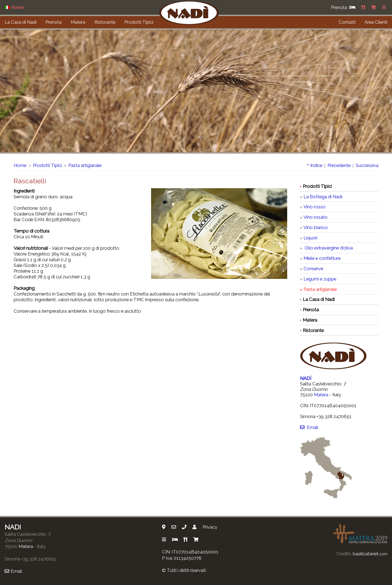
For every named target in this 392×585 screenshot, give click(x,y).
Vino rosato (316, 217)
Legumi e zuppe (320, 279)
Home (20, 165)
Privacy (210, 527)
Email (309, 427)
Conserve (313, 269)
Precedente (339, 165)
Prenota (53, 22)
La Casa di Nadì (21, 22)
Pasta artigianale (85, 165)
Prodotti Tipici (139, 22)
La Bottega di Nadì (323, 197)
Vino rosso (315, 207)
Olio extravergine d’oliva (328, 248)
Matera (78, 22)
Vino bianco (316, 227)
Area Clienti (376, 22)
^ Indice (315, 165)
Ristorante (105, 22)
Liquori (310, 238)
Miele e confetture (322, 258)
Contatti (347, 22)
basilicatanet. (370, 554)
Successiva (367, 165)
